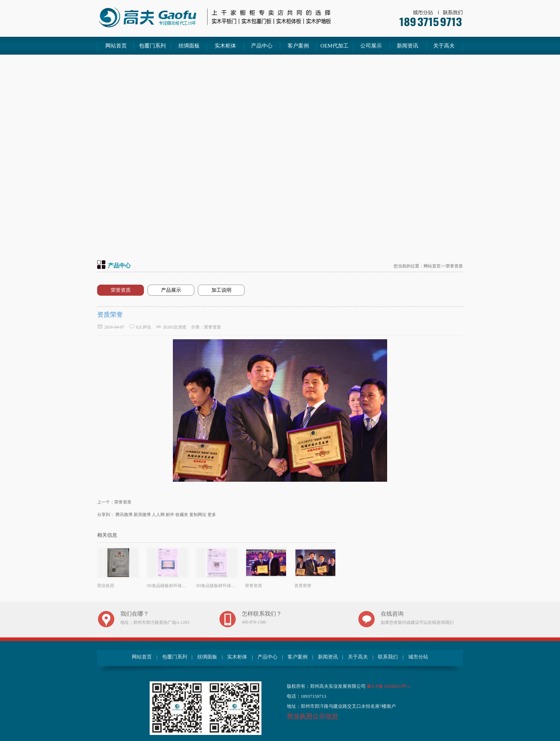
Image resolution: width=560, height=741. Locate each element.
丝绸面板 (189, 46)
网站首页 (116, 46)
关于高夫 (444, 46)
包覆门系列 (152, 46)
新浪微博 (142, 515)
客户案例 (298, 46)
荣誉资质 (121, 290)
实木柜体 (225, 46)
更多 (212, 515)
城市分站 (418, 657)
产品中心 (262, 46)
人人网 (158, 515)
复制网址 (198, 515)
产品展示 (171, 290)
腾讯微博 (124, 515)
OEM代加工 (334, 46)
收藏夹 (182, 515)
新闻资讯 (407, 46)
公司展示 (371, 46)
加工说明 (221, 290)
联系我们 (388, 657)
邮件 (170, 515)
